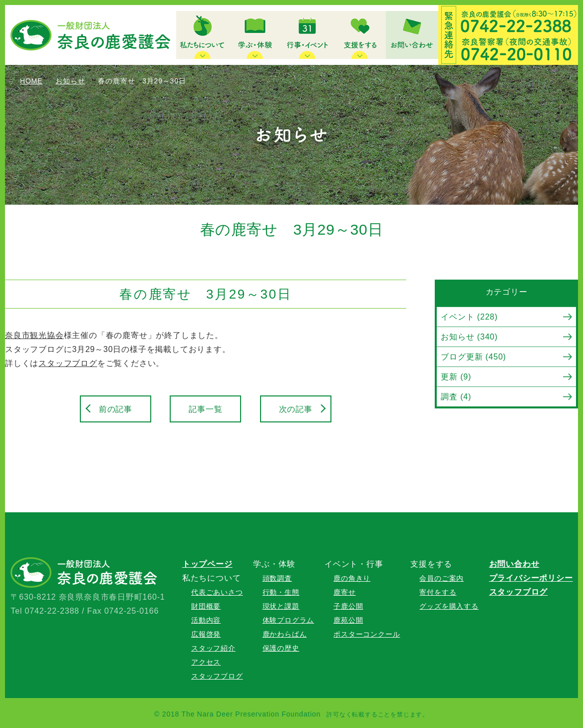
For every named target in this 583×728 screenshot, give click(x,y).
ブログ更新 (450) (473, 357)
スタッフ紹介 (213, 648)
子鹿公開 (348, 606)
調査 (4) (456, 397)
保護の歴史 (281, 648)
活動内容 (206, 620)
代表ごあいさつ (217, 592)
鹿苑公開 (348, 620)
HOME (31, 81)
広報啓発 (206, 634)
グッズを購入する (449, 606)
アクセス (206, 662)
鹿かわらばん (285, 634)
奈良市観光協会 (34, 335)
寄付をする (438, 592)
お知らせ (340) (469, 337)
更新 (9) (456, 377)
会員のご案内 (441, 578)
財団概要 (206, 606)
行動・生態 (281, 592)
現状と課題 (281, 606)
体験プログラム (289, 620)
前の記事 (116, 409)
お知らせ (70, 81)
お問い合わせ (514, 564)
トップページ (207, 564)
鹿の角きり (352, 578)
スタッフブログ (68, 363)
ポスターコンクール (367, 634)
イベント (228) (469, 317)
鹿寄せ (344, 592)
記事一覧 (205, 409)
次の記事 (296, 409)
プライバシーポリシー (531, 578)
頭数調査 (277, 578)
